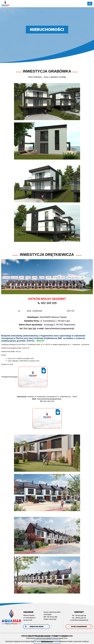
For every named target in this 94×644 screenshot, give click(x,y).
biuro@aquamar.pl (82, 620)
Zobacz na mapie (36, 627)
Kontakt (64, 636)
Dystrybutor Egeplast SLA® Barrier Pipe (20, 641)
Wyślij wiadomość (79, 627)
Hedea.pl (85, 641)
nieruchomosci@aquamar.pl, (49, 399)
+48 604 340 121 (81, 618)
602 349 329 (30, 328)
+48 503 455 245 (81, 615)
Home (29, 636)
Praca (56, 636)
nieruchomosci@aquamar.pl (60, 328)
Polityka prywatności (43, 636)
